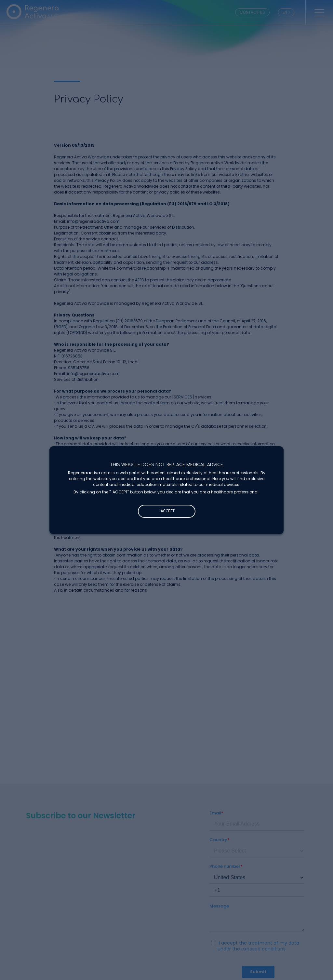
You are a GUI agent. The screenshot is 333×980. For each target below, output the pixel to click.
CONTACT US (252, 12)
